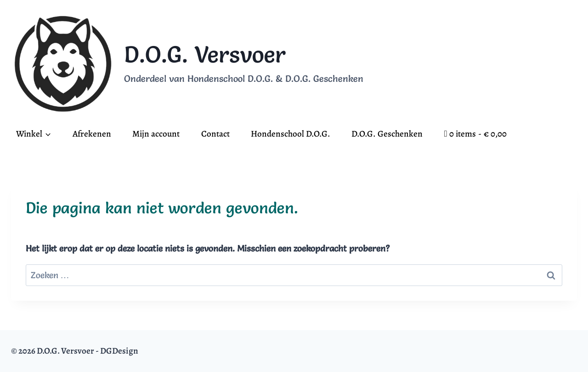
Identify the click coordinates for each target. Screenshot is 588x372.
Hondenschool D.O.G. (291, 134)
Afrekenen (92, 134)
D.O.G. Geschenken (387, 134)
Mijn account (156, 134)
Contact (215, 134)
